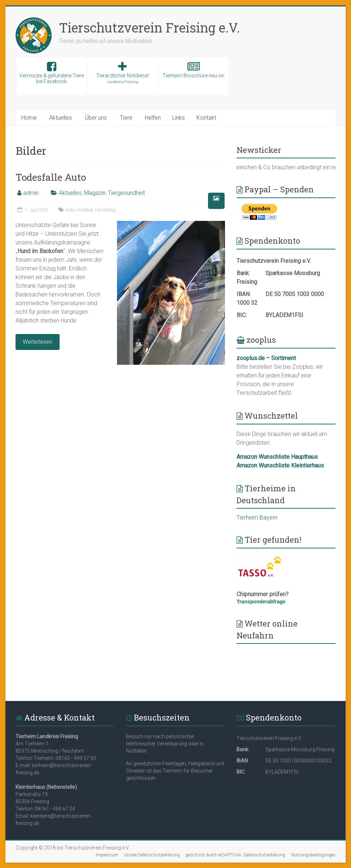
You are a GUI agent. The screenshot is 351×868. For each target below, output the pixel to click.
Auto (70, 210)
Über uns (96, 118)
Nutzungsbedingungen (313, 855)
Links (179, 118)
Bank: (243, 273)
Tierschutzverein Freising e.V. (149, 27)
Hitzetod (85, 210)
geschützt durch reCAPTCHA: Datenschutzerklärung (235, 855)
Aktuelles (60, 118)
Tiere (126, 118)
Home (29, 118)
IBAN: (244, 294)
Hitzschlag (105, 210)
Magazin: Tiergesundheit (114, 193)
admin (31, 193)
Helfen (153, 118)
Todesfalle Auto (51, 177)
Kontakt (206, 118)
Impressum (107, 855)
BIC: (242, 315)
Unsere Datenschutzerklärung (152, 855)
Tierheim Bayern (257, 518)
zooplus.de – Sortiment (266, 358)
